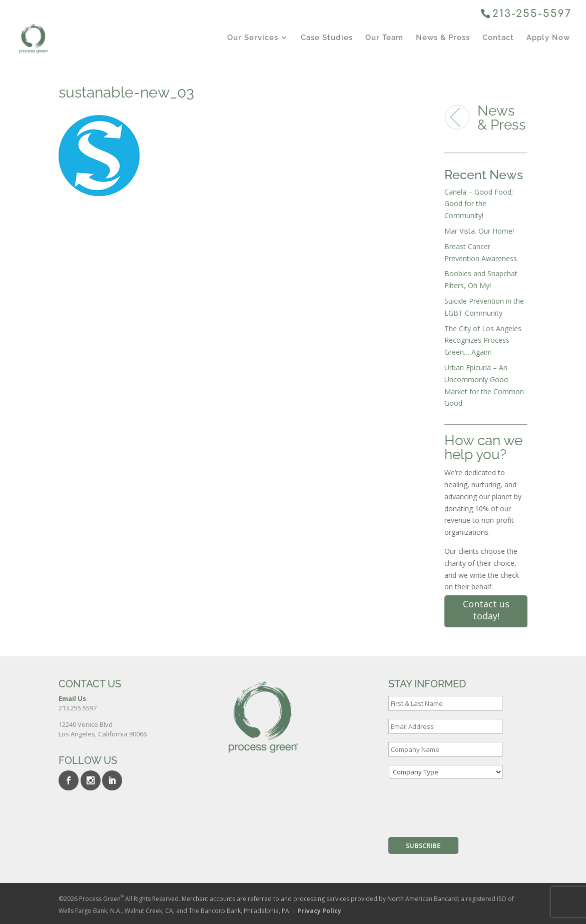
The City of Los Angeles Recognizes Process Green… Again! (483, 340)
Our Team (384, 38)
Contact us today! (486, 610)
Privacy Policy (319, 911)
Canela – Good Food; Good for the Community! (479, 204)
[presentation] (464, 806)
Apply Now (548, 38)
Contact (498, 38)
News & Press (443, 38)
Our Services (253, 38)
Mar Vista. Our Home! (479, 231)
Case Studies (327, 38)
